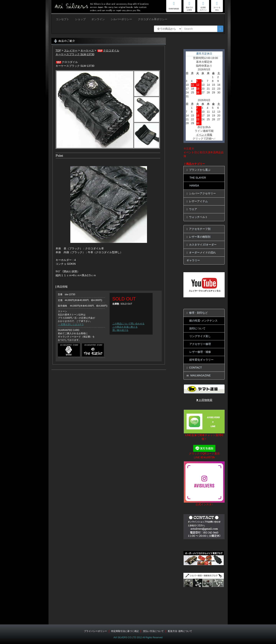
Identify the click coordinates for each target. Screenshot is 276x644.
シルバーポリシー (121, 19)
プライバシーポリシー (95, 631)
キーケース (87, 50)
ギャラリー (193, 260)
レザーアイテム (197, 201)
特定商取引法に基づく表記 (125, 631)
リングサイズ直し (200, 336)
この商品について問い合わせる (128, 324)
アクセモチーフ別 (198, 229)
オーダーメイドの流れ (201, 253)
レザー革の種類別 (198, 237)
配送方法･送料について (180, 631)
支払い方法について (153, 631)
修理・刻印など (197, 313)
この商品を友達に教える (125, 327)
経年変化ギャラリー (201, 360)
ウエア (192, 209)
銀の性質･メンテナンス (203, 321)
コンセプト (62, 19)
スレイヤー (71, 50)
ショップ (80, 19)
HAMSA (194, 186)
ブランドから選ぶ (198, 170)
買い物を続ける (120, 330)
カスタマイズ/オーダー (202, 245)
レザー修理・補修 (200, 352)
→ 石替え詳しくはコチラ (71, 324)
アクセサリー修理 (200, 344)
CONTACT (194, 368)
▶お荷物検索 (204, 400)
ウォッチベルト (197, 217)
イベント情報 (204, 135)
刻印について (197, 328)
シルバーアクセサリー (201, 193)
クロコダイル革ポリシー (153, 19)
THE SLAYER (198, 178)
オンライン (98, 19)
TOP (58, 50)
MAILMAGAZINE (199, 376)
